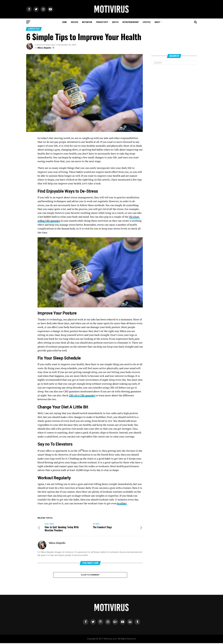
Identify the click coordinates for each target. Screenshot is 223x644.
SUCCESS (74, 22)
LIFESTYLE (147, 22)
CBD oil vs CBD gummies (83, 395)
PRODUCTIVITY (102, 22)
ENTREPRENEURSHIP (131, 22)
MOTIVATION (87, 22)
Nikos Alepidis (44, 48)
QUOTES (115, 22)
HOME (65, 22)
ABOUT (157, 22)
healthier (122, 503)
